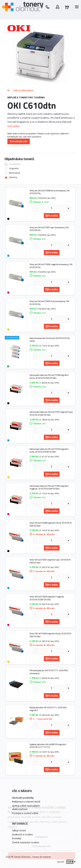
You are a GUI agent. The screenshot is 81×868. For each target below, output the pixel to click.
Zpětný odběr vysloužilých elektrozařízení (26, 807)
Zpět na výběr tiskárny (21, 90)
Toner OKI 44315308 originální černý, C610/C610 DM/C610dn (51, 524)
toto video (13, 126)
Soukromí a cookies (22, 835)
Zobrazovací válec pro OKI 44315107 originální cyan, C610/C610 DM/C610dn (52, 413)
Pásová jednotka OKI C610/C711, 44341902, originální (48, 709)
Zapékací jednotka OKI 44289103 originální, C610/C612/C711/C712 (48, 746)
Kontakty (17, 838)
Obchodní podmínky (23, 798)
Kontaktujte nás (19, 141)
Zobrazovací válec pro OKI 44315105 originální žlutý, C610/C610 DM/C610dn (49, 450)
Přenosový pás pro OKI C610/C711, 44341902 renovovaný (49, 672)
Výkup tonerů (19, 830)
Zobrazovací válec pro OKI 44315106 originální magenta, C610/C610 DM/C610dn (49, 487)
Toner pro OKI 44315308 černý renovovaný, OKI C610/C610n (50, 192)
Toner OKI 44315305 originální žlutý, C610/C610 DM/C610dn (50, 635)
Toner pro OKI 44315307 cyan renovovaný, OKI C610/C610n (49, 229)
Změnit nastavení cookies (26, 842)
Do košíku (52, 216)
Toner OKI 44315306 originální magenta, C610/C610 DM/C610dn (47, 598)
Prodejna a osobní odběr (25, 813)
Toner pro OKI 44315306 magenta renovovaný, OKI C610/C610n (51, 266)
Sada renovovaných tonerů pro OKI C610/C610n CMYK (50, 340)
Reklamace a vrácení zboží (26, 802)
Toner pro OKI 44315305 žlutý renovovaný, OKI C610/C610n (49, 303)
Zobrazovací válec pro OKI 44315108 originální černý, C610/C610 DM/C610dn (49, 376)
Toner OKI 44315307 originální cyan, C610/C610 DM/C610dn (50, 561)
